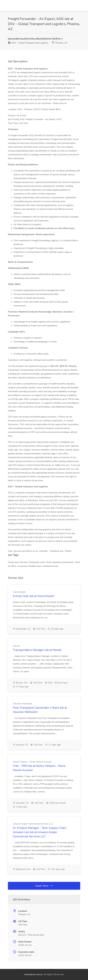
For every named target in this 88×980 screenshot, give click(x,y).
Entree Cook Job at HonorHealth (34, 596)
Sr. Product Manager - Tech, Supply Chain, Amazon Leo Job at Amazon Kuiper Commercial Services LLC (40, 832)
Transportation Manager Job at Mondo (37, 650)
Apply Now (44, 886)
